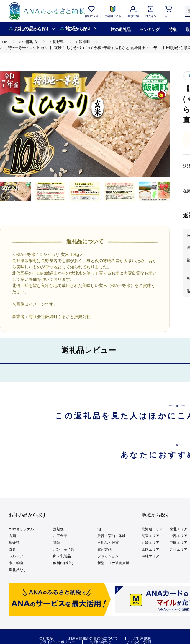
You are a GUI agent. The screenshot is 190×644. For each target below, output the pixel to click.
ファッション (108, 556)
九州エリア (178, 549)
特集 (173, 30)
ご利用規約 (142, 638)
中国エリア (178, 543)
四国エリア (150, 549)
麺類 (57, 543)
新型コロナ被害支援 (113, 563)
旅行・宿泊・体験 (112, 536)
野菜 (12, 549)
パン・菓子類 (64, 549)
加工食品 (60, 536)
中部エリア (178, 536)
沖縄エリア (150, 556)
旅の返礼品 (121, 30)
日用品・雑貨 (108, 543)
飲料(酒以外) (63, 563)
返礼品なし (18, 570)
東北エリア (178, 529)
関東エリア (150, 536)
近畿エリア (150, 543)
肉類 (12, 536)
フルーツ (16, 556)
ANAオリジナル (21, 529)
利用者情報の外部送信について (93, 638)
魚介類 (14, 543)
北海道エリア (152, 529)
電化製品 (104, 549)
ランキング (149, 30)
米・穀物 (16, 563)
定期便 (58, 529)
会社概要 (46, 638)
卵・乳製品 (62, 556)
